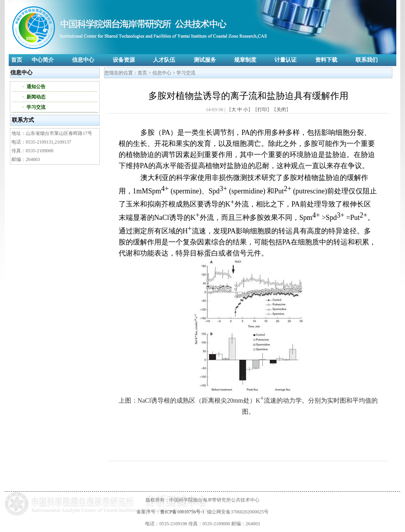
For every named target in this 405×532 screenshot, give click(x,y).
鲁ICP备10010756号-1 (183, 512)
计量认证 (286, 60)
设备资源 (124, 60)
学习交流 (36, 107)
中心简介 (43, 60)
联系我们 (367, 60)
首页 (17, 60)
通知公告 (36, 87)
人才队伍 (164, 60)
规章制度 (245, 60)
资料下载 (326, 60)
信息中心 (83, 60)
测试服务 (205, 60)
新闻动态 (36, 97)
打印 (262, 110)
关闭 (281, 110)
